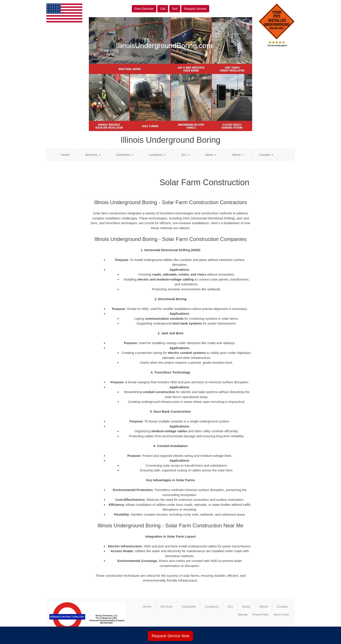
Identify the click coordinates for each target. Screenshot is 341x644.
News (211, 155)
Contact (266, 155)
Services (93, 155)
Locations (157, 155)
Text (175, 9)
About (238, 155)
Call (163, 9)
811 (185, 155)
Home (65, 155)
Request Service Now (170, 636)
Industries (125, 155)
